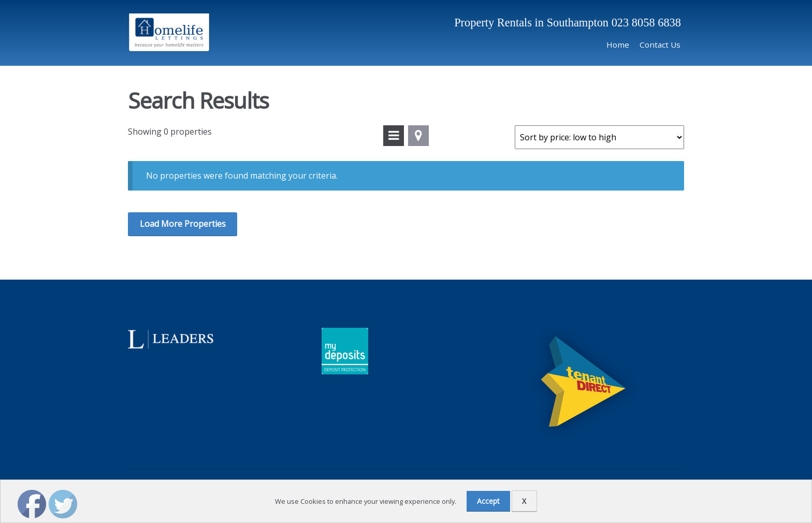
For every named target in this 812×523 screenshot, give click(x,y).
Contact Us (660, 45)
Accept (488, 501)
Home (618, 45)
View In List (394, 136)
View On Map (418, 136)
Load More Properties (183, 224)
